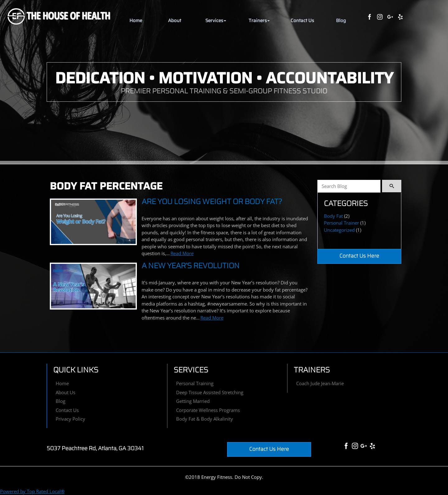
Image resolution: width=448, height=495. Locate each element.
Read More (182, 253)
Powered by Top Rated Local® (32, 491)
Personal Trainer (341, 223)
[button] (216, 21)
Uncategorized (339, 230)
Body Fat (333, 216)
